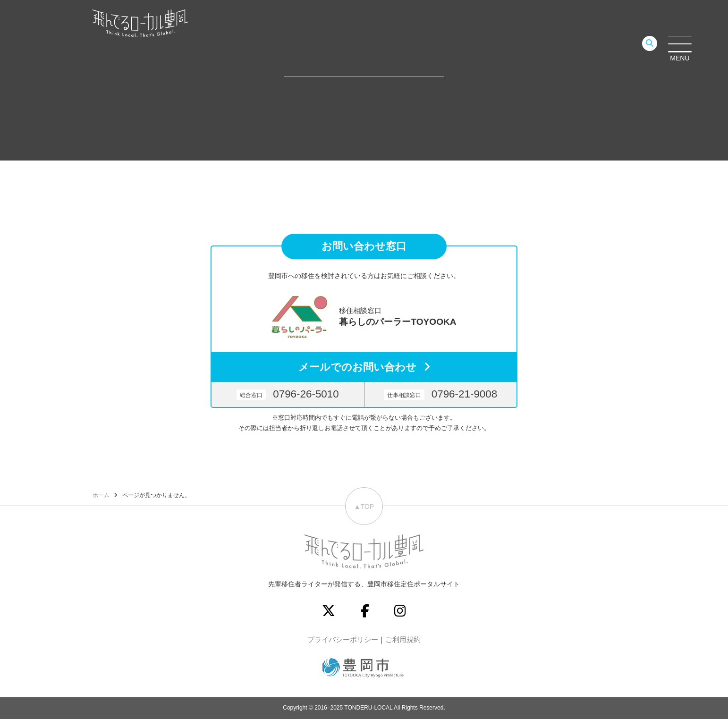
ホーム (101, 495)
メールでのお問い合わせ (357, 367)
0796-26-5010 (288, 394)
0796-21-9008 (440, 394)
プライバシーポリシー (343, 639)
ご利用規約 (403, 639)
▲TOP (364, 507)
